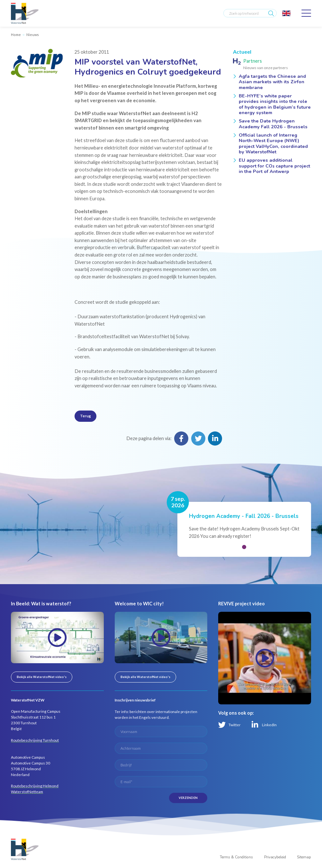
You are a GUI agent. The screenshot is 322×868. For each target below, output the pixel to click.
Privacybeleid (275, 857)
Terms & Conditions (236, 857)
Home (16, 35)
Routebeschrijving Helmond (35, 786)
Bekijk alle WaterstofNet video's (42, 677)
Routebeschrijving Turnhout (35, 740)
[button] (244, 547)
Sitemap (304, 857)
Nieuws (33, 35)
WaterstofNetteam (27, 792)
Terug (85, 416)
